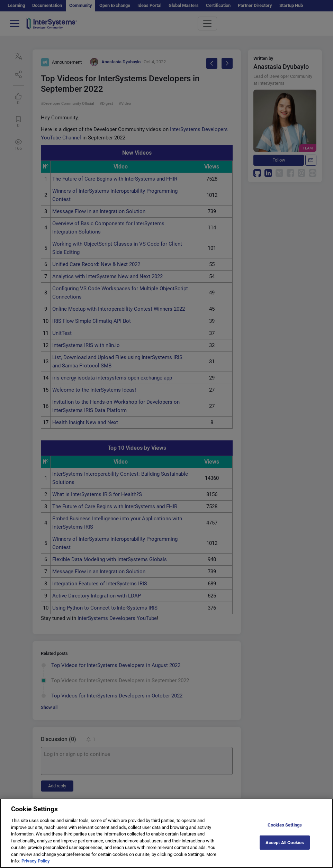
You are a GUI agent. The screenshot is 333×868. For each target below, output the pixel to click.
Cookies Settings (285, 832)
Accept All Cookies (285, 849)
